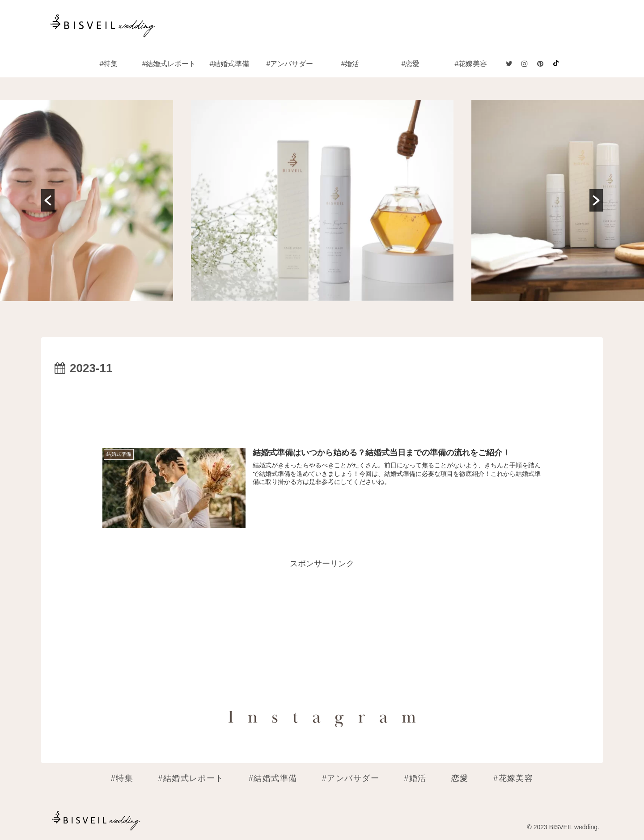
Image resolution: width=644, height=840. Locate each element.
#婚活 (415, 778)
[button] (48, 200)
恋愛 (460, 778)
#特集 (122, 778)
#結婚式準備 (273, 778)
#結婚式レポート (191, 778)
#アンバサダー (351, 778)
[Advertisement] (322, 403)
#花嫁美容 (513, 778)
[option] (322, 200)
